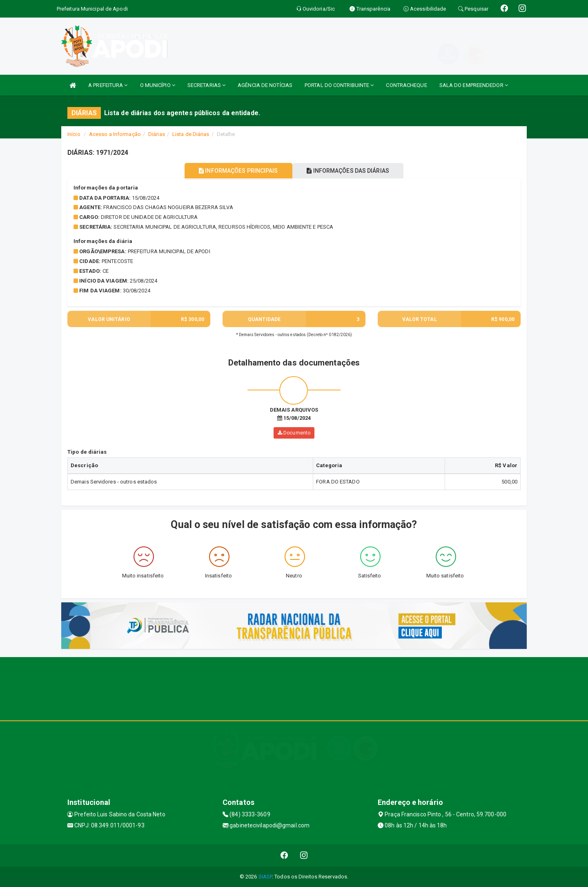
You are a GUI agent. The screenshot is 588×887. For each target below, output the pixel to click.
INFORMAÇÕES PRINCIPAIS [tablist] (236, 171)
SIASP (265, 877)
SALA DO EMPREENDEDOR (474, 85)
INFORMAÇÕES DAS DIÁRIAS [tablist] (351, 171)
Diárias (157, 134)
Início (74, 134)
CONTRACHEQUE (406, 85)
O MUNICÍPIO (158, 85)
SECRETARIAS (206, 85)
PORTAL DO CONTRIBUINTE (339, 85)
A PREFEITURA (108, 85)
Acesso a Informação (115, 134)
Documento (294, 433)
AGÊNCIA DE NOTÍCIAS (265, 85)
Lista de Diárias (191, 134)
